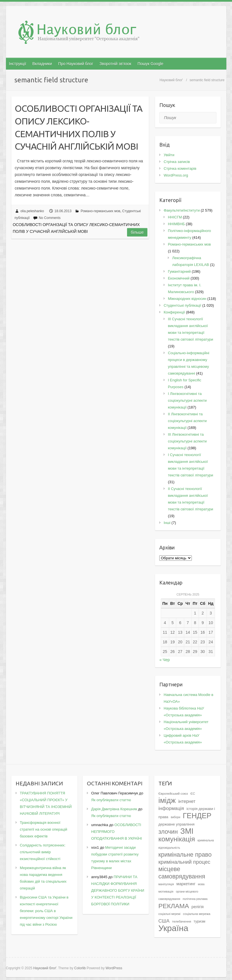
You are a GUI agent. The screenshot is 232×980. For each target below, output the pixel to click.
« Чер (165, 660)
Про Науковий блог (76, 64)
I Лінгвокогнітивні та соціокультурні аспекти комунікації (187, 400)
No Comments (50, 218)
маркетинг (186, 884)
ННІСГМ (175, 217)
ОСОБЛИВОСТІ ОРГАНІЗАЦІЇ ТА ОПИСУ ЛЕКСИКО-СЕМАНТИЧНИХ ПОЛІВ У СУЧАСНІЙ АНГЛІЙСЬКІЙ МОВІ (79, 127)
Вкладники (42, 64)
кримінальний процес (184, 862)
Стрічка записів (177, 162)
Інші (167, 523)
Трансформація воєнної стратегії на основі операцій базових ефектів (44, 829)
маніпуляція (166, 884)
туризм (199, 921)
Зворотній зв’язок (115, 64)
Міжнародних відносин (187, 299)
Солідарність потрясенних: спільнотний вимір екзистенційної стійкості (43, 852)
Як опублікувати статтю (111, 800)
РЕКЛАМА (174, 906)
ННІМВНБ (176, 224)
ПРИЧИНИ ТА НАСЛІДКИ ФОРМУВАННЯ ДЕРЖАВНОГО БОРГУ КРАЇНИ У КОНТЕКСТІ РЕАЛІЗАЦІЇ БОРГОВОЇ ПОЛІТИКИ (118, 890)
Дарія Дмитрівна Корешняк (114, 809)
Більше (137, 232)
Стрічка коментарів (180, 168)
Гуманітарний (179, 271)
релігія (198, 907)
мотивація (166, 891)
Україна (173, 928)
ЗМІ (187, 831)
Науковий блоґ (171, 80)
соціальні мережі (169, 914)
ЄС (193, 794)
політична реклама (195, 899)
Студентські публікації (182, 305)
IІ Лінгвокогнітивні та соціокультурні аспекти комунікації (187, 421)
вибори (176, 817)
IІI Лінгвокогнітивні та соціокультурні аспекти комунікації (187, 441)
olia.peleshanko (32, 211)
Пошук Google (150, 64)
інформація (171, 808)
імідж (167, 800)
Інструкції (18, 64)
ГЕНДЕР (197, 816)
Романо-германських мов (100, 211)
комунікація (177, 839)
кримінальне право (185, 855)
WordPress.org (176, 175)
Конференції (174, 312)
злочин (168, 832)
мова (201, 884)
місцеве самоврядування (182, 873)
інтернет (187, 801)
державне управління (177, 824)
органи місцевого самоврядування (178, 895)
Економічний (179, 278)
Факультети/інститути (182, 210)
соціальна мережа (197, 914)
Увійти (169, 155)
